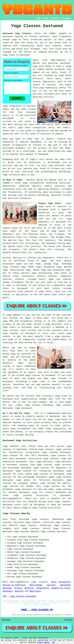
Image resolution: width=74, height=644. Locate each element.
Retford (29, 588)
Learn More (43, 642)
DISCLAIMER (65, 18)
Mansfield (35, 591)
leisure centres (47, 276)
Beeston (19, 591)
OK (53, 642)
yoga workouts (63, 462)
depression (49, 82)
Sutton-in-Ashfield (14, 585)
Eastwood (65, 585)
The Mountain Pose (34, 234)
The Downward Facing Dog (56, 243)
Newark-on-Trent (61, 588)
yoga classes (39, 582)
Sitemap (6, 620)
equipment (36, 142)
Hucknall (8, 591)
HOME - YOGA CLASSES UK (37, 610)
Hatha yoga (32, 474)
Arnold (18, 588)
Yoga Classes (31, 540)
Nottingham (36, 585)
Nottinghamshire (12, 499)
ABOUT (46, 18)
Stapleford (42, 588)
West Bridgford (61, 582)
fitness (56, 169)
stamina (56, 46)
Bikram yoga (36, 449)
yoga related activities (31, 495)
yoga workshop (53, 324)
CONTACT (54, 18)
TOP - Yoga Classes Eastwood (19, 596)
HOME (39, 18)
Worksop (7, 588)
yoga (14, 40)
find (13, 519)
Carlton (51, 585)
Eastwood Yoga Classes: (17, 33)
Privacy (68, 620)
